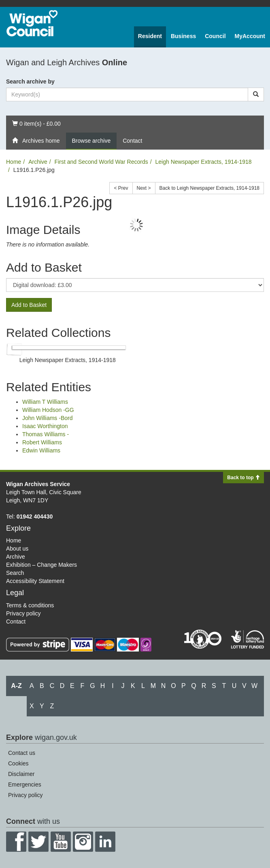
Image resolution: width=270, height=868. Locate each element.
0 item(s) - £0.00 (36, 123)
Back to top (243, 478)
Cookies (18, 763)
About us (17, 549)
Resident (150, 36)
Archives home (36, 141)
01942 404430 (35, 517)
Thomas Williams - (46, 434)
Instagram (83, 842)
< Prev (121, 188)
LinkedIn (105, 842)
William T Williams (45, 402)
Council (215, 36)
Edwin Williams (41, 450)
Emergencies (25, 784)
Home (14, 162)
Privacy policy (23, 613)
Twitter (38, 842)
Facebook (16, 842)
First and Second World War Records (101, 162)
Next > (144, 188)
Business (183, 36)
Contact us (22, 753)
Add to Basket (29, 305)
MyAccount (250, 36)
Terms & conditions (30, 605)
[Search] (256, 94)
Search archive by (30, 81)
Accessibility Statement (35, 581)
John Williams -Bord (47, 418)
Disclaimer (21, 774)
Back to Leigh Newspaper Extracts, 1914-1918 (209, 188)
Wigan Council (32, 23)
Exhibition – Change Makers (41, 565)
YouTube (61, 842)
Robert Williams (42, 442)
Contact (132, 141)
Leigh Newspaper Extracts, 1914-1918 (203, 162)
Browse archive (91, 141)
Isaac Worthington (45, 426)
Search (15, 573)
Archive (38, 162)
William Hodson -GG (48, 410)
